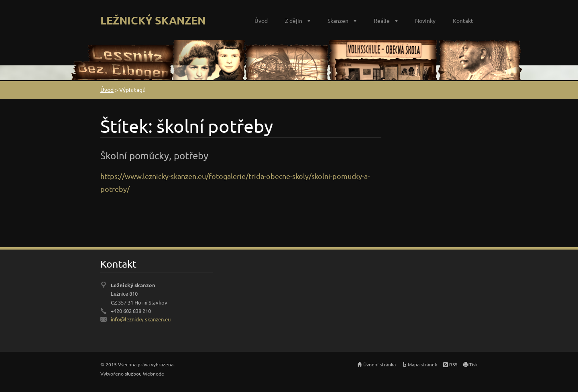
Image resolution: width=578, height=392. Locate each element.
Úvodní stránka (380, 364)
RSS (453, 364)
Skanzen (338, 20)
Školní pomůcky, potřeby (154, 155)
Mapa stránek (422, 364)
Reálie (382, 20)
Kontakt (463, 20)
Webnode (154, 374)
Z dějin (294, 20)
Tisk (473, 364)
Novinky (425, 20)
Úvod (261, 20)
